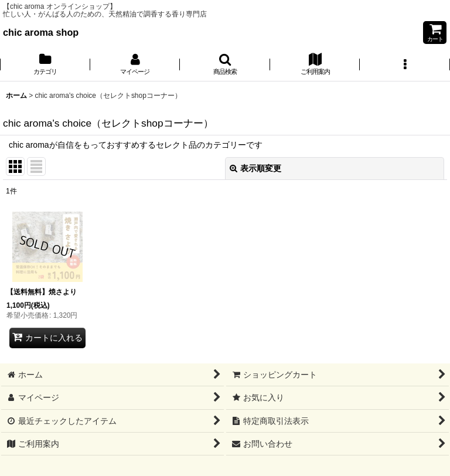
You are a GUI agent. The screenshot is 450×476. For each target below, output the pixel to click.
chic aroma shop (41, 32)
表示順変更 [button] (255, 168)
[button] (225, 65)
